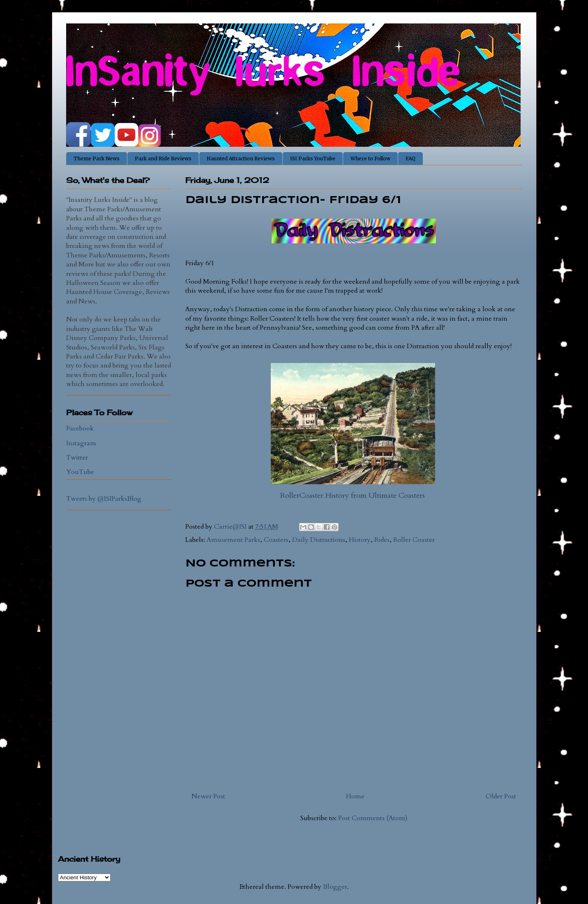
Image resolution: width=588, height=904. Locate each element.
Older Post (501, 796)
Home (355, 796)
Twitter (77, 458)
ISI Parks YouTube (313, 158)
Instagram (81, 443)
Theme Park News (97, 158)
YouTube (80, 472)
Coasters (276, 540)
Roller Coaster (414, 540)
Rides (382, 540)
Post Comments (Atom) (373, 818)
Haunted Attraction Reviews (241, 158)
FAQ (410, 158)
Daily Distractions (319, 540)
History (360, 540)
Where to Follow (370, 158)
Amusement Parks (233, 540)
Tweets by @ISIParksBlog (104, 499)
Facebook (80, 428)
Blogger (335, 887)
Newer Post (208, 796)
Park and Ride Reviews (163, 158)
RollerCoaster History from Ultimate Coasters (353, 496)
